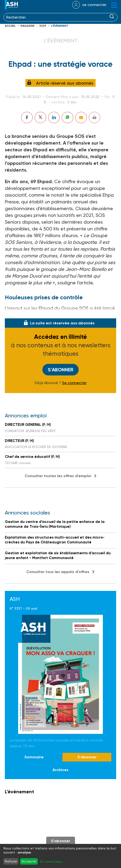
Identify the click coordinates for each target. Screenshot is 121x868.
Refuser (11, 861)
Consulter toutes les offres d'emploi (58, 476)
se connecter (94, 5)
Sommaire (34, 757)
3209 (43, 26)
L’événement (60, 26)
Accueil (10, 26)
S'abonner (61, 370)
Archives (60, 770)
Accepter (29, 861)
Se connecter (74, 383)
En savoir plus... (52, 861)
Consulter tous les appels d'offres (58, 572)
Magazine (27, 26)
